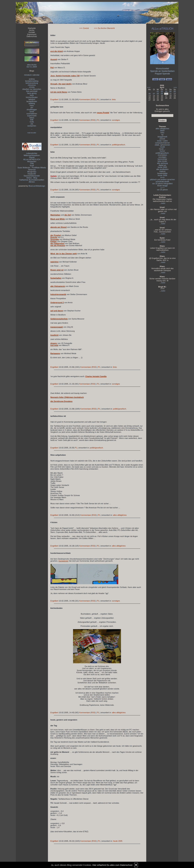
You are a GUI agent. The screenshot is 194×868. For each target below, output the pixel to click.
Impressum (32, 34)
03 (166, 92)
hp (162, 135)
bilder (162, 131)
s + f (162, 188)
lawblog (32, 103)
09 (162, 94)
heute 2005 (118, 841)
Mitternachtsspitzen (32, 155)
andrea (32, 79)
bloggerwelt (162, 137)
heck (32, 95)
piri (32, 107)
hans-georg (32, 93)
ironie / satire (162, 141)
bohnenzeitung (32, 83)
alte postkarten (162, 169)
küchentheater (32, 97)
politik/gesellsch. (119, 145)
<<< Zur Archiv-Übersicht (104, 28)
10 (166, 94)
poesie (162, 139)
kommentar (162, 159)
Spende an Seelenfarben (162, 71)
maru (32, 105)
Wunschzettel (162, 68)
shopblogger (32, 109)
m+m (162, 177)
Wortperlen (32, 161)
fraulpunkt (32, 174)
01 (158, 92)
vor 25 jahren (162, 190)
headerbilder (162, 173)
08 (158, 94)
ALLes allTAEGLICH (32, 159)
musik (162, 147)
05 (175, 92)
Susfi (32, 166)
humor (162, 151)
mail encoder (32, 133)
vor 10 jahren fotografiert (162, 184)
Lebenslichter (32, 153)
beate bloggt (162, 186)
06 (150, 94)
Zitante (32, 157)
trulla (32, 122)
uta (32, 124)
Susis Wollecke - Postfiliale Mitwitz (32, 168)
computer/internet (162, 143)
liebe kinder (162, 161)
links (114, 99)
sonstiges (116, 120)
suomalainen (32, 114)
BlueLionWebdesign (37, 186)
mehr (163, 203)
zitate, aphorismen (162, 145)
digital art (162, 165)
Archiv (32, 30)
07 (154, 94)
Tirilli (32, 163)
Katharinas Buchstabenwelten (32, 180)
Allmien (32, 182)
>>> (175, 87)
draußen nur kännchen (32, 89)
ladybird (32, 99)
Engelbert (54, 99)
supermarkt (32, 116)
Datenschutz (32, 36)
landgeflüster (32, 101)
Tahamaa (32, 170)
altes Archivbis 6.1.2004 (32, 66)
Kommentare (85, 99)
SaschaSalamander (32, 176)
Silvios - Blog (32, 178)
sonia (32, 112)
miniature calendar (32, 75)
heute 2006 (162, 175)
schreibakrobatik (162, 181)
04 (170, 92)
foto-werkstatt (32, 91)
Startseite (32, 28)
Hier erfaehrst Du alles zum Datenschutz (113, 865)
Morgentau (32, 172)
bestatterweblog (32, 81)
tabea (32, 118)
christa (32, 87)
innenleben (162, 155)
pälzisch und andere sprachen (162, 179)
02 (162, 92)
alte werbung (162, 163)
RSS (93, 99)
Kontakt (32, 32)
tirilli (32, 120)
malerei (162, 171)
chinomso (32, 85)
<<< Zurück (84, 28)
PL (98, 99)
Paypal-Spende (162, 74)
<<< (149, 87)
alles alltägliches (120, 515)
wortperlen (32, 126)
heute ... (162, 149)
